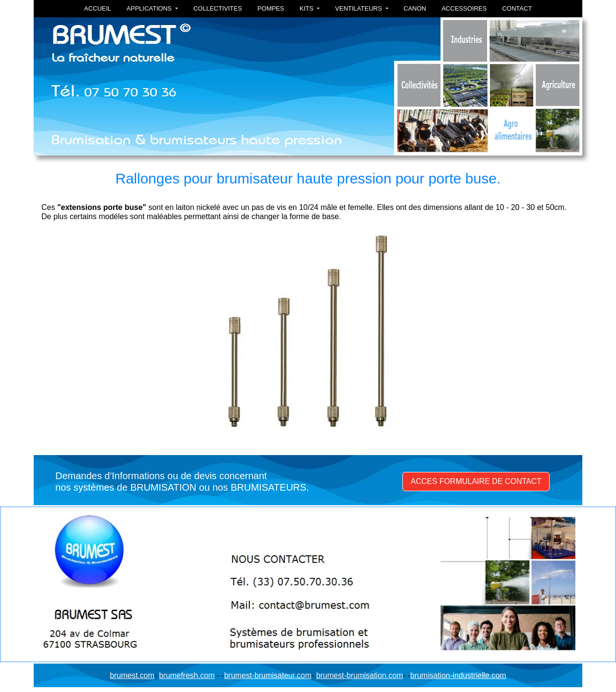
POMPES (271, 8)
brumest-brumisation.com (360, 675)
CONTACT (517, 8)
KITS (307, 8)
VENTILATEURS (359, 8)
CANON (415, 8)
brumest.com (132, 675)
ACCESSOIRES (464, 8)
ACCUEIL (98, 8)
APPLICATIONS (150, 8)
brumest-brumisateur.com (268, 675)
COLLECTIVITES (218, 8)
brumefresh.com (187, 675)
